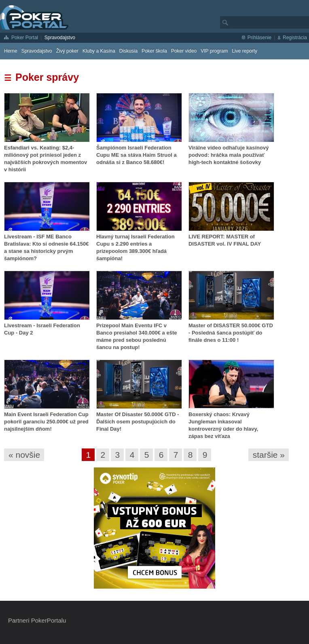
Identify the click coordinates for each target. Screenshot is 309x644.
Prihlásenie (259, 38)
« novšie (24, 455)
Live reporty (244, 51)
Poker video (184, 51)
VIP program (214, 51)
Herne (11, 51)
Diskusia (128, 51)
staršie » (269, 455)
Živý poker (67, 51)
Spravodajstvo (60, 38)
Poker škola (154, 51)
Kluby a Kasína (99, 51)
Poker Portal (25, 38)
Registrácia (295, 38)
